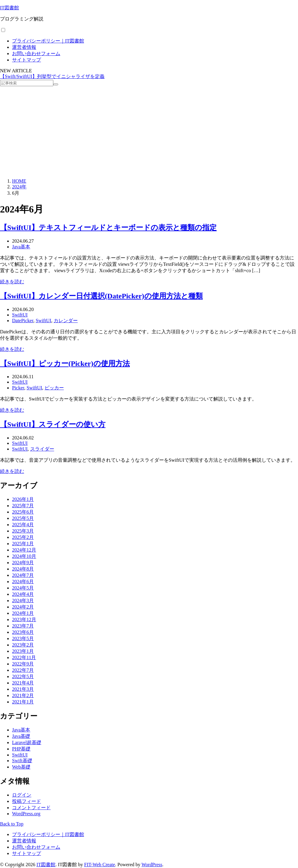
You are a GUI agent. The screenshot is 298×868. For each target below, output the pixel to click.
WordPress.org (26, 814)
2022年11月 (24, 657)
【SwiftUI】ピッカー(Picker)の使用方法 (65, 363)
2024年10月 (24, 556)
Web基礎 (21, 767)
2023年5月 (23, 638)
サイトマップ (27, 60)
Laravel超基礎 (27, 742)
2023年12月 (24, 620)
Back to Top (12, 824)
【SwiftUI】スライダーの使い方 (53, 424)
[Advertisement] (149, 131)
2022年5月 (23, 676)
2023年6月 (23, 632)
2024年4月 (23, 594)
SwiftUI (20, 315)
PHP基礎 (21, 749)
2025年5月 (23, 518)
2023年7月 (23, 626)
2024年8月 (23, 569)
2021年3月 (23, 689)
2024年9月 (23, 563)
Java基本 (21, 247)
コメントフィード (31, 808)
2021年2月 (23, 695)
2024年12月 (24, 550)
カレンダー (66, 321)
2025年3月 (23, 531)
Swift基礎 (22, 761)
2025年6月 (23, 512)
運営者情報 (24, 47)
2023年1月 (23, 651)
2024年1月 (23, 613)
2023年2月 (23, 645)
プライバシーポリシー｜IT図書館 (48, 41)
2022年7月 (23, 670)
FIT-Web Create (100, 865)
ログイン (22, 795)
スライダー (42, 449)
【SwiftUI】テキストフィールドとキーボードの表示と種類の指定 (108, 228)
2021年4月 (23, 683)
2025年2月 (23, 537)
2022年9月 (23, 664)
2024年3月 (23, 601)
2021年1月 (23, 702)
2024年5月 (23, 588)
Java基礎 (21, 736)
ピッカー (54, 388)
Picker (18, 388)
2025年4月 (23, 525)
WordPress (152, 865)
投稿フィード (27, 801)
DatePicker (23, 321)
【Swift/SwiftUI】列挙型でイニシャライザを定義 (52, 76)
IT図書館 (9, 8)
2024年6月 (23, 582)
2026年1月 (23, 499)
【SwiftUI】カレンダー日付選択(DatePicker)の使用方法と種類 (101, 296)
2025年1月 (23, 544)
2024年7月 (23, 575)
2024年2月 (23, 607)
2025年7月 (23, 506)
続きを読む (12, 282)
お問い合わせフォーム (36, 53)
